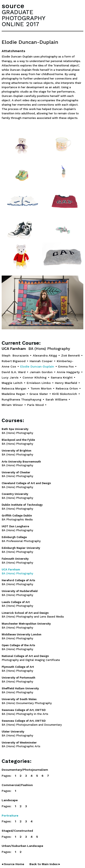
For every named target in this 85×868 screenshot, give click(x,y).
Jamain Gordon (41, 372)
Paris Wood (35, 405)
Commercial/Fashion (17, 785)
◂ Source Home (13, 864)
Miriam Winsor (12, 405)
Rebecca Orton (67, 388)
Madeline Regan (13, 394)
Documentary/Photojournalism (25, 770)
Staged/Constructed (17, 831)
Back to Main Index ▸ (45, 864)
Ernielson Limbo (39, 383)
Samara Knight (62, 377)
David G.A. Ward (14, 372)
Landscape (10, 800)
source (13, 6)
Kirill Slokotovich (65, 394)
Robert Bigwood (14, 361)
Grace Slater (39, 394)
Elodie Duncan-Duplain (37, 366)
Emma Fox (66, 366)
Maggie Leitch (12, 383)
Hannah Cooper (41, 361)
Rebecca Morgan (14, 388)
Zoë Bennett (70, 355)
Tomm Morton (41, 388)
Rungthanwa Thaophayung (22, 399)
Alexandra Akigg (45, 355)
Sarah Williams (56, 399)
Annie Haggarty (68, 372)
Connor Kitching (35, 377)
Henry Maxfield (66, 383)
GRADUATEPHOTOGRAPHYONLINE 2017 (23, 18)
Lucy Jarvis (10, 377)
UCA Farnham (36, 349)
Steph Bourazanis (15, 355)
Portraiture (10, 816)
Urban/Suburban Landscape (22, 846)
